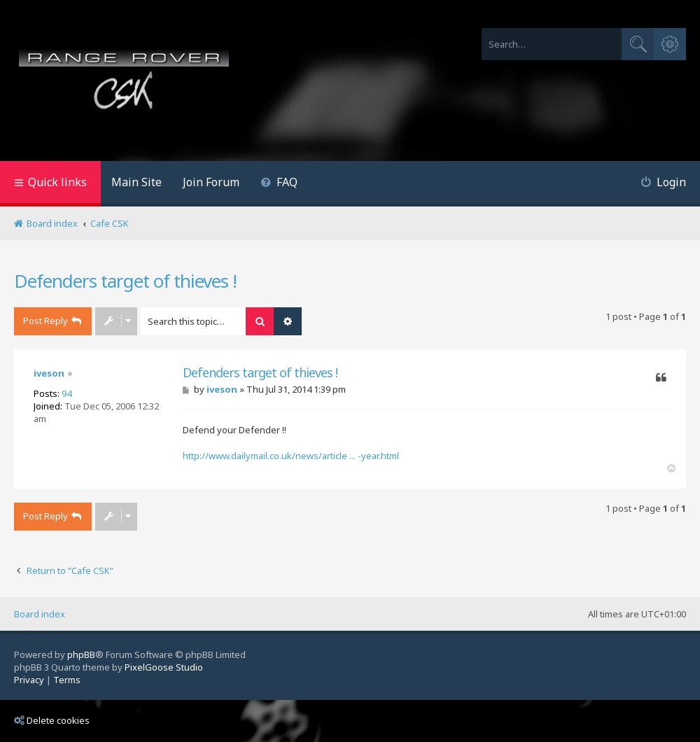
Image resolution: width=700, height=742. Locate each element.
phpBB (81, 654)
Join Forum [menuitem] (211, 182)
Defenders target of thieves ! (125, 281)
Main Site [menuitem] (136, 182)
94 (66, 393)
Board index (40, 614)
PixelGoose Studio (164, 667)
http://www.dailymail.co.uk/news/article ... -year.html (291, 456)
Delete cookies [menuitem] (52, 720)
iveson (49, 373)
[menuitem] (279, 184)
